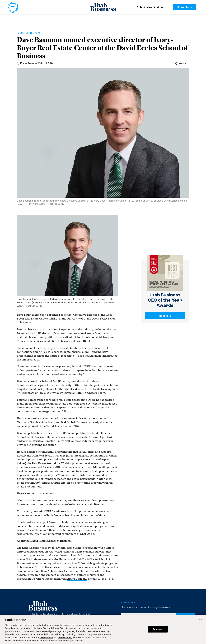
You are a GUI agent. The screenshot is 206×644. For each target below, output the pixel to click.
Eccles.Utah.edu (77, 579)
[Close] (201, 620)
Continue (158, 629)
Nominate (165, 316)
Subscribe (185, 7)
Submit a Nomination (150, 7)
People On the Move (28, 33)
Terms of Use (46, 638)
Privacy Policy (65, 638)
